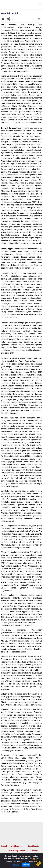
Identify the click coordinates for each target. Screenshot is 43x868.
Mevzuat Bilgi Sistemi (16, 851)
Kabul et (26, 865)
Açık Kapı (34, 851)
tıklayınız (17, 865)
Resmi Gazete (33, 846)
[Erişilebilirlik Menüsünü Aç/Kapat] (38, 863)
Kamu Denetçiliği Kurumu (12, 846)
